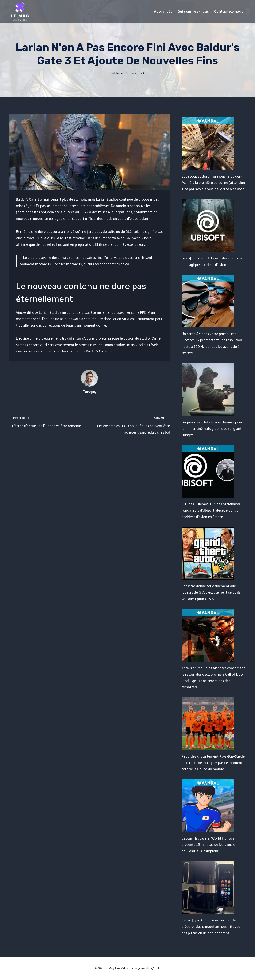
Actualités (163, 11)
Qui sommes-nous (193, 11)
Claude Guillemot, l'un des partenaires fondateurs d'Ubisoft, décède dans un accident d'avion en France (211, 511)
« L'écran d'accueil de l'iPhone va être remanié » (48, 421)
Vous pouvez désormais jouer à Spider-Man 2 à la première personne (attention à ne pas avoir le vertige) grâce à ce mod (213, 183)
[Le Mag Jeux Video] (20, 12)
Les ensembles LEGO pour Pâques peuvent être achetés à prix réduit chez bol (131, 425)
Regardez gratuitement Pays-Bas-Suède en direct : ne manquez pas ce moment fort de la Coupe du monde (213, 763)
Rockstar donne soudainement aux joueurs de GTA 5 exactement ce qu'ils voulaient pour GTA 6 (211, 593)
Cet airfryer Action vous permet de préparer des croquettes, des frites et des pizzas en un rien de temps (211, 927)
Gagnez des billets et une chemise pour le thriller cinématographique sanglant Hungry (212, 429)
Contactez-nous (229, 11)
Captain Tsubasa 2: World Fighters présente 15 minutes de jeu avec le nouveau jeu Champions (208, 845)
